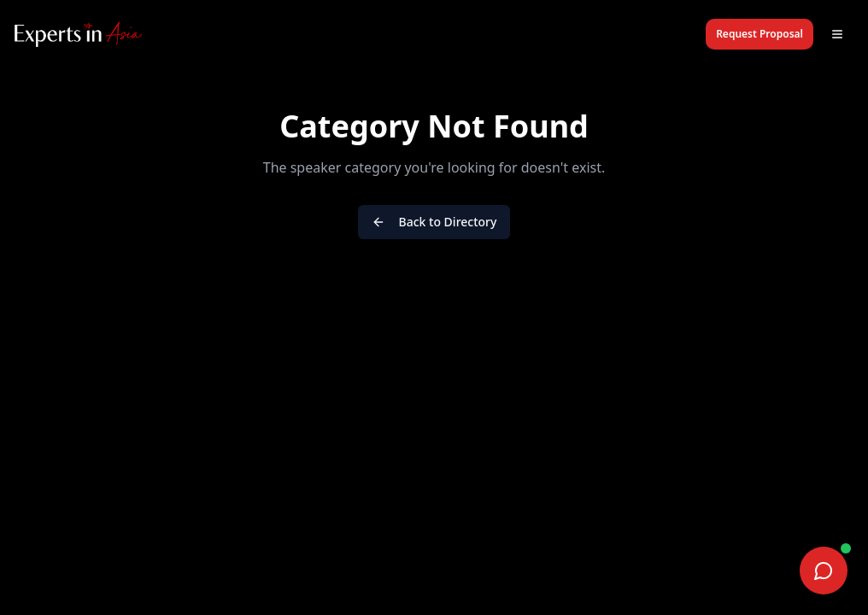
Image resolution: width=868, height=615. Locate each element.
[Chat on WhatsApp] (824, 571)
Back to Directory (434, 222)
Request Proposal (759, 34)
